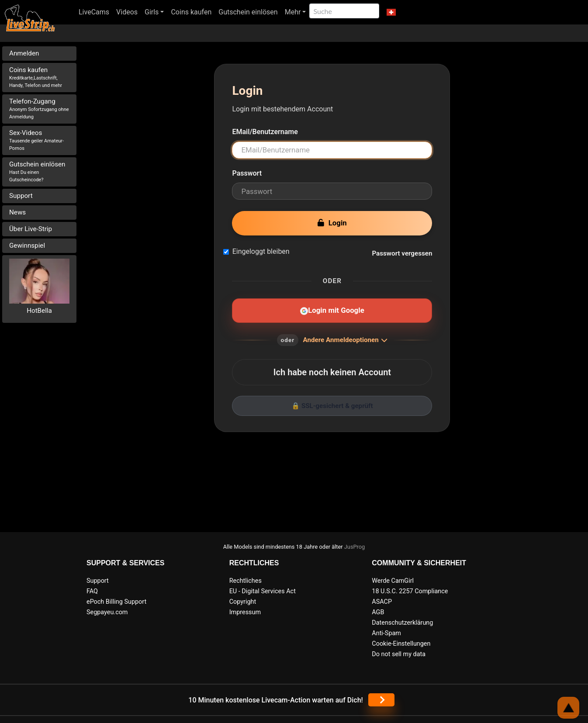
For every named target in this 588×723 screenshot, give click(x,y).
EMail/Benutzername (265, 132)
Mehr (293, 12)
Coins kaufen (191, 12)
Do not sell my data (399, 654)
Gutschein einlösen (248, 12)
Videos (127, 12)
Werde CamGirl (393, 581)
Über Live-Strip (31, 229)
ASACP (382, 602)
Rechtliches (246, 581)
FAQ (92, 591)
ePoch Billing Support (116, 602)
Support (21, 196)
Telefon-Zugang (39, 109)
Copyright (243, 602)
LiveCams (94, 12)
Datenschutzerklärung (402, 623)
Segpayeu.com (107, 612)
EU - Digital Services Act (263, 591)
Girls (152, 12)
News (17, 212)
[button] (391, 12)
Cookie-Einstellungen (401, 644)
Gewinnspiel (27, 246)
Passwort (247, 173)
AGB (378, 612)
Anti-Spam (386, 633)
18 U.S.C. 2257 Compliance (410, 591)
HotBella (39, 311)
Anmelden (24, 53)
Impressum (245, 612)
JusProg (355, 547)
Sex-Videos (36, 140)
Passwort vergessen (402, 253)
